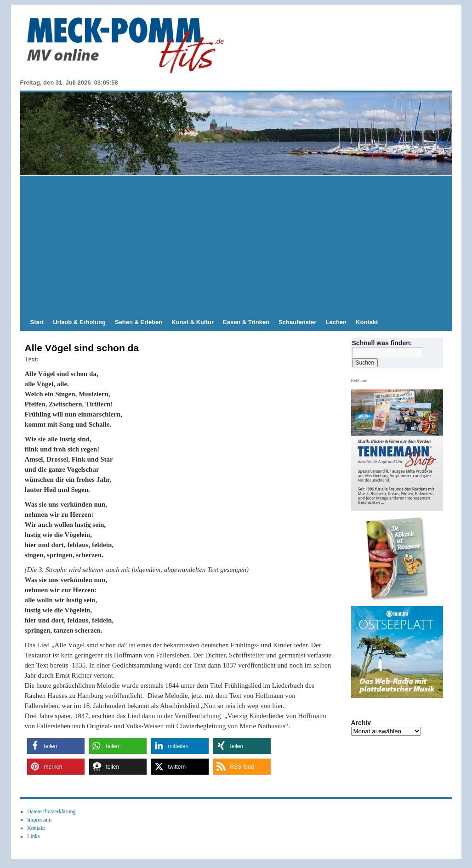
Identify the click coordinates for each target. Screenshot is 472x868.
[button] (56, 746)
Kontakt (367, 322)
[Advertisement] (236, 245)
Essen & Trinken (246, 322)
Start (37, 322)
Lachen (336, 322)
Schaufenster (297, 322)
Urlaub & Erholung (79, 322)
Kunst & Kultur (193, 322)
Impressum (39, 820)
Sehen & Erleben (139, 322)
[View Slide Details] (400, 559)
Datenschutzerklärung (51, 811)
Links (33, 836)
